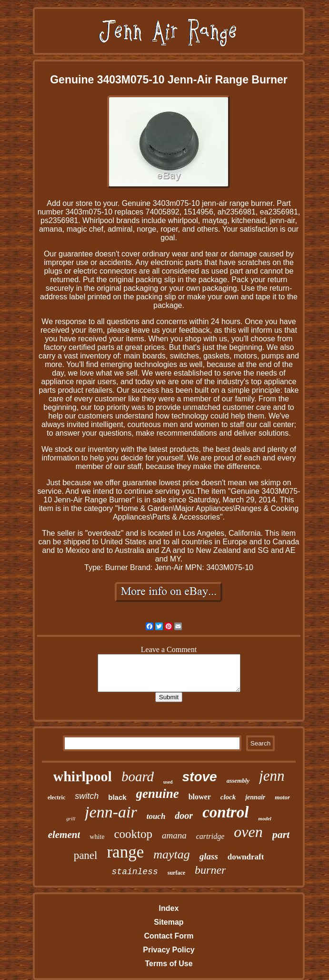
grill (71, 818)
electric (56, 797)
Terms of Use (169, 964)
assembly (238, 781)
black (117, 797)
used (168, 782)
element (64, 835)
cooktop (133, 834)
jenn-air (111, 812)
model (265, 818)
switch (87, 796)
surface (176, 873)
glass (209, 856)
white (97, 837)
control (225, 812)
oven (248, 832)
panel (86, 855)
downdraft (246, 857)
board (138, 776)
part (281, 834)
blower (200, 797)
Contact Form (169, 936)
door (184, 816)
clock (228, 797)
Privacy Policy (169, 950)
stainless (135, 872)
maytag (172, 854)
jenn (272, 776)
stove (200, 777)
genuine (158, 794)
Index (169, 908)
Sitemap (169, 922)
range (125, 852)
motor (282, 797)
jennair (255, 797)
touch (156, 816)
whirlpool (83, 776)
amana (174, 835)
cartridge (210, 836)
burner (210, 870)
